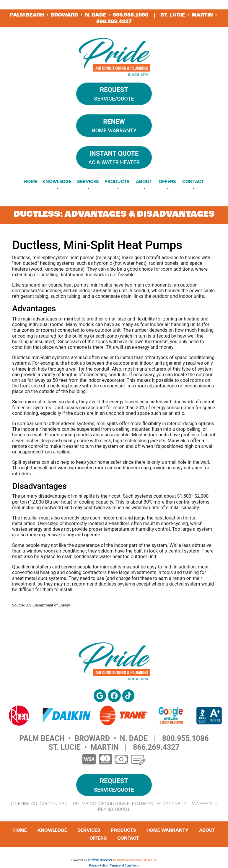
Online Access (100, 860)
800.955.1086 (131, 15)
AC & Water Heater (114, 157)
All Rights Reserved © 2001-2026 (135, 860)
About (207, 830)
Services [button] (88, 181)
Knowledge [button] (57, 181)
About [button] (144, 181)
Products (123, 830)
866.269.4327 (114, 21)
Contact (128, 838)
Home (31, 181)
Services (89, 830)
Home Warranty (114, 125)
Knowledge (52, 830)
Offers (98, 838)
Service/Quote (114, 93)
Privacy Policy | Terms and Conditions (114, 865)
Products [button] (117, 181)
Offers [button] (167, 181)
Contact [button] (193, 181)
